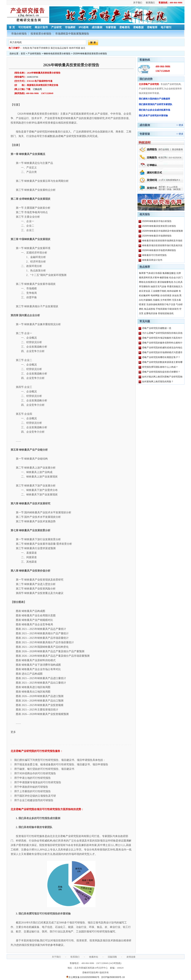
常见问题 (145, 321)
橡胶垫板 (164, 278)
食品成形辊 (150, 309)
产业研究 (56, 27)
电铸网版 (155, 295)
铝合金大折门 (176, 278)
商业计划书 (41, 27)
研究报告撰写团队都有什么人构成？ (160, 367)
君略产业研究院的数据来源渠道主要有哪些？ (162, 363)
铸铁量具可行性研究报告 (154, 255)
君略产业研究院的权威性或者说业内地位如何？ (162, 348)
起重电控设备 (151, 313)
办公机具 (178, 282)
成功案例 (97, 27)
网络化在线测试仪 (148, 282)
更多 (181, 125)
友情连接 (131, 957)
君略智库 (152, 27)
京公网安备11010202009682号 (83, 977)
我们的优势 (146, 79)
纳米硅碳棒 (173, 291)
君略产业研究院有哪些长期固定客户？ (161, 357)
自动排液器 (166, 295)
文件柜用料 (166, 300)
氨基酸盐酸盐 (169, 273)
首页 (23, 54)
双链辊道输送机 (166, 313)
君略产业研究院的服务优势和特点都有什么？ (162, 343)
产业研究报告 (34, 54)
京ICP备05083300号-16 (113, 977)
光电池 (26, 48)
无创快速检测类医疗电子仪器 (161, 304)
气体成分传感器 (154, 273)
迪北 (83, 48)
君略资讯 (125, 27)
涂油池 (175, 295)
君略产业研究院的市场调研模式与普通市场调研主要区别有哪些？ (162, 353)
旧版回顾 (112, 957)
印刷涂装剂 (173, 309)
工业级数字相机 (159, 291)
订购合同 (37, 89)
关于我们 (138, 3)
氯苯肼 (142, 273)
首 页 (12, 27)
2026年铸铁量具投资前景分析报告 (159, 226)
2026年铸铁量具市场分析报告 (157, 221)
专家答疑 (111, 27)
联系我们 (150, 3)
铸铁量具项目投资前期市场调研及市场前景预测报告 (162, 241)
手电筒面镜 (161, 309)
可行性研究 (25, 27)
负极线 (156, 300)
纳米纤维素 (75, 48)
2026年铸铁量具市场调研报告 (157, 236)
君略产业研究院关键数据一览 (157, 328)
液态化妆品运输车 (60, 48)
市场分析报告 (19, 34)
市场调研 (70, 27)
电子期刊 (166, 27)
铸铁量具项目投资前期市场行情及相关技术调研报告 (162, 246)
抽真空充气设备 (159, 287)
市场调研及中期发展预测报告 (72, 34)
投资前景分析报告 (41, 34)
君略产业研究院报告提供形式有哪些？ (161, 372)
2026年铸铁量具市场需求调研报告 (159, 250)
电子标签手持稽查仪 (40, 48)
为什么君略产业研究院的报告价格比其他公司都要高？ (162, 334)
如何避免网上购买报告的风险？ (158, 382)
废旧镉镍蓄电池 (165, 282)
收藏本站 (94, 957)
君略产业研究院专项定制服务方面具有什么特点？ (162, 338)
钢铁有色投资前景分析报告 (57, 54)
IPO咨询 (84, 27)
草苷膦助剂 (145, 287)
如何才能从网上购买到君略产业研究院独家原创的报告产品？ (162, 377)
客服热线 (145, 60)
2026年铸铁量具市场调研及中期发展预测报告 (163, 231)
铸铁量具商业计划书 (152, 260)
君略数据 (138, 27)
